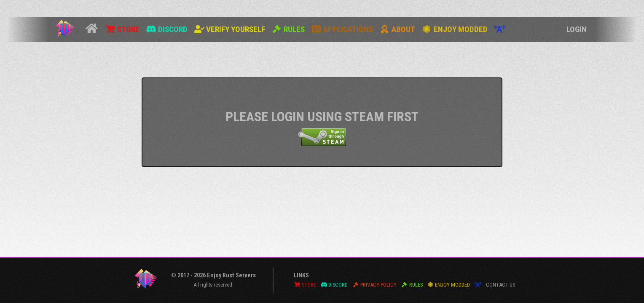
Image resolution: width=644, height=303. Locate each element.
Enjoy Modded (455, 29)
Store (122, 29)
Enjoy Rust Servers (231, 275)
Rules (288, 29)
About (397, 29)
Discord (167, 29)
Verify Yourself (230, 29)
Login (577, 29)
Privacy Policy (374, 285)
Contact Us (500, 285)
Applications (342, 29)
